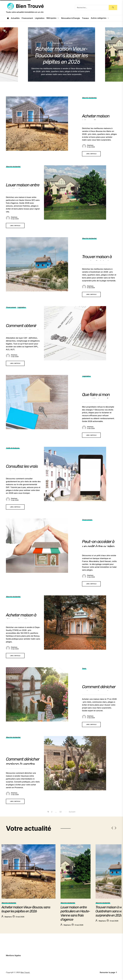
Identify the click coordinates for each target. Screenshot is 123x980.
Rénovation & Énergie (71, 18)
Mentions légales (13, 955)
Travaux (85, 18)
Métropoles (53, 18)
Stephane (8, 917)
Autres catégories (100, 18)
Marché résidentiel (9, 903)
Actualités (15, 18)
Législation (40, 18)
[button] (120, 54)
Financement (27, 18)
